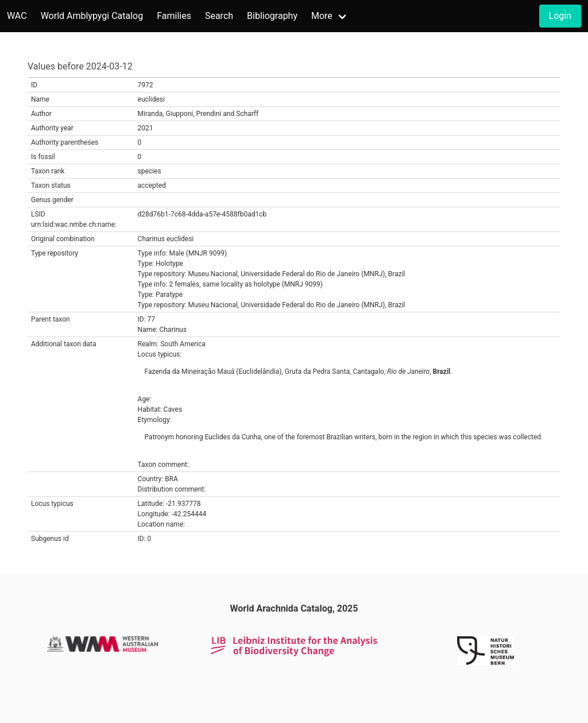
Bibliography (272, 16)
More (322, 16)
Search (219, 16)
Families (174, 16)
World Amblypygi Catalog (92, 16)
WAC (17, 16)
